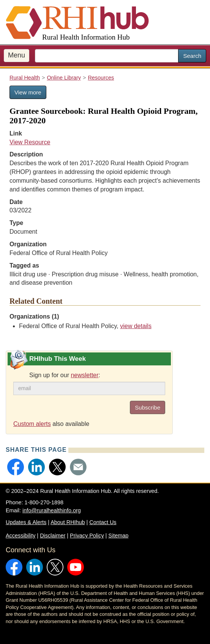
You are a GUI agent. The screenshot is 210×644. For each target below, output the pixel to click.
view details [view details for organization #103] (136, 326)
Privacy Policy (87, 536)
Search (192, 56)
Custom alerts (32, 424)
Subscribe (148, 407)
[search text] (107, 56)
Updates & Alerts (26, 522)
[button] (16, 467)
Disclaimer (53, 536)
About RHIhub (68, 522)
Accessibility (21, 536)
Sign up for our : (65, 375)
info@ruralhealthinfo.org (52, 510)
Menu (17, 55)
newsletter (84, 375)
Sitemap (118, 536)
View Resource (30, 142)
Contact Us (103, 522)
